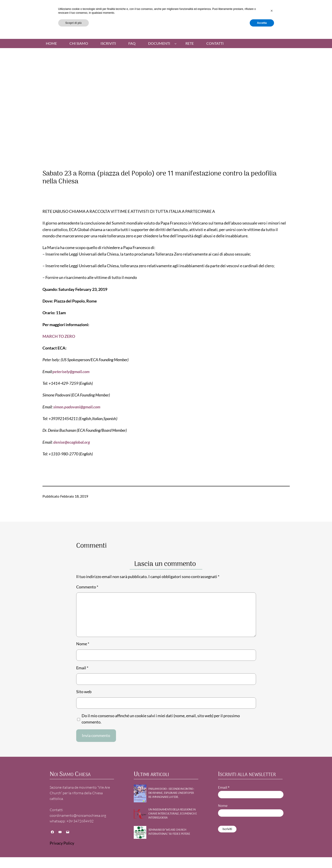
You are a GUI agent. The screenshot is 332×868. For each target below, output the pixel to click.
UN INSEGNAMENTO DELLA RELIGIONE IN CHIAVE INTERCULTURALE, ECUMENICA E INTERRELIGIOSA (173, 814)
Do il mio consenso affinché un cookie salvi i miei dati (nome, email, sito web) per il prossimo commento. (161, 719)
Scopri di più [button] (74, 856)
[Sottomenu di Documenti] (175, 43)
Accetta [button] (262, 856)
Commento (87, 587)
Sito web (84, 692)
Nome (83, 644)
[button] (272, 844)
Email (82, 668)
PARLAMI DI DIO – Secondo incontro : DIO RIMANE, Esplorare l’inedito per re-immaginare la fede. (171, 793)
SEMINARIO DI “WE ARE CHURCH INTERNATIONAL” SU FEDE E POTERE (169, 832)
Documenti (159, 43)
